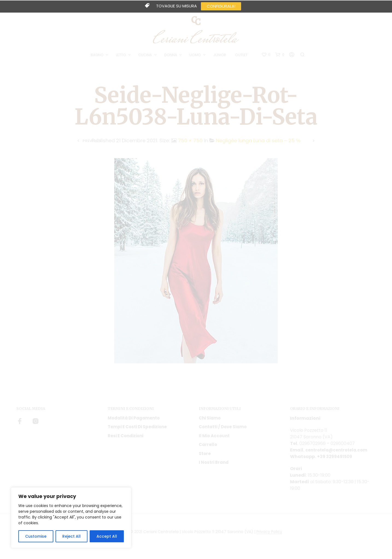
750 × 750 (190, 144)
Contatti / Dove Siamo (223, 431)
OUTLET (242, 57)
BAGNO (98, 57)
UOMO (196, 57)
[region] (71, 518)
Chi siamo (210, 422)
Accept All (107, 536)
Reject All (71, 536)
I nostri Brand (214, 466)
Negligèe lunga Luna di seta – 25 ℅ (258, 144)
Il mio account (214, 440)
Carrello (208, 449)
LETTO (122, 57)
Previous (92, 145)
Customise (36, 536)
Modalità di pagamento (134, 422)
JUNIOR (220, 57)
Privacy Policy (269, 536)
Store (205, 457)
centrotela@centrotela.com (339, 454)
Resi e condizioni (125, 440)
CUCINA (146, 57)
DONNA (172, 57)
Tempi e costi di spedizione (137, 431)
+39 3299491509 (336, 460)
